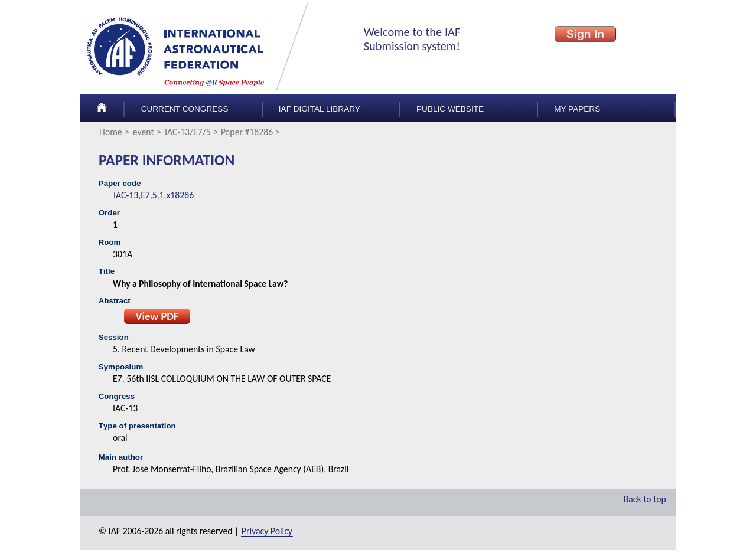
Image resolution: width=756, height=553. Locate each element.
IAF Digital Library (320, 109)
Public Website (450, 109)
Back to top (645, 499)
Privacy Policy (267, 531)
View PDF (157, 316)
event (144, 132)
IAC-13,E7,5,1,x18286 (154, 195)
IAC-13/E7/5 (188, 132)
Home (111, 132)
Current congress (185, 109)
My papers (577, 109)
